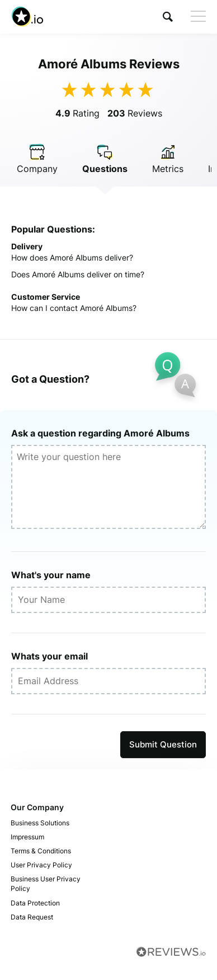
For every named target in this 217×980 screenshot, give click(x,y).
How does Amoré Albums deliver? (72, 257)
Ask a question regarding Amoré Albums (100, 433)
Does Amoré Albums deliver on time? (78, 274)
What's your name (51, 575)
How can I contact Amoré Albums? (74, 308)
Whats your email (49, 656)
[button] (168, 17)
